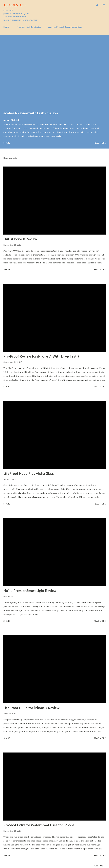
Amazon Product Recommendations (65, 27)
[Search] (97, 5)
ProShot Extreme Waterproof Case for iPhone (39, 825)
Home (6, 27)
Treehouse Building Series (29, 27)
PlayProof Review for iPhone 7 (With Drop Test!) (41, 356)
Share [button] (7, 143)
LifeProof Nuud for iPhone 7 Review (31, 708)
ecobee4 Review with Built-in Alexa (31, 113)
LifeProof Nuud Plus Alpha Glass (29, 473)
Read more (100, 143)
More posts (99, 866)
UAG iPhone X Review (20, 239)
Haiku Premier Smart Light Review (30, 591)
